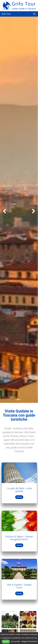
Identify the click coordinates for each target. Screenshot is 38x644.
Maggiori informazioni (29, 641)
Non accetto (16, 641)
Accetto (6, 641)
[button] (3, 210)
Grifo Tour (6, 14)
